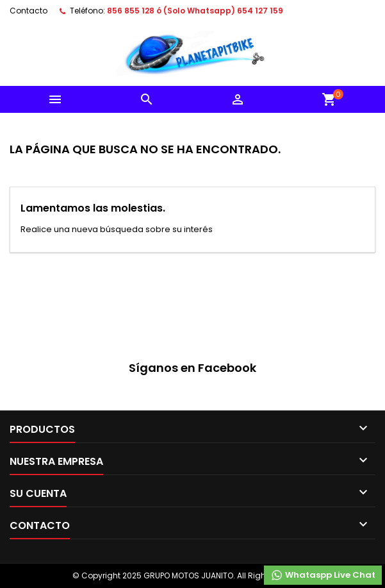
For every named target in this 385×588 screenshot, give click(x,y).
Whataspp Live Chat (323, 575)
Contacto (29, 11)
